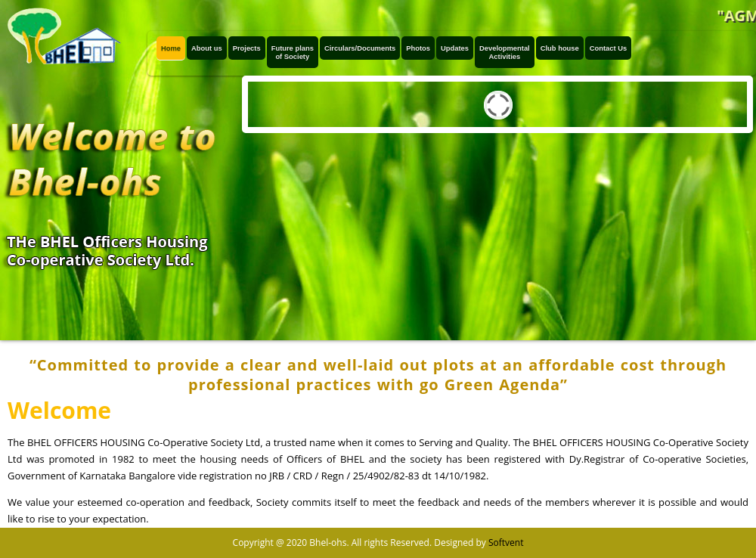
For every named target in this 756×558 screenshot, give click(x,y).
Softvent (506, 542)
